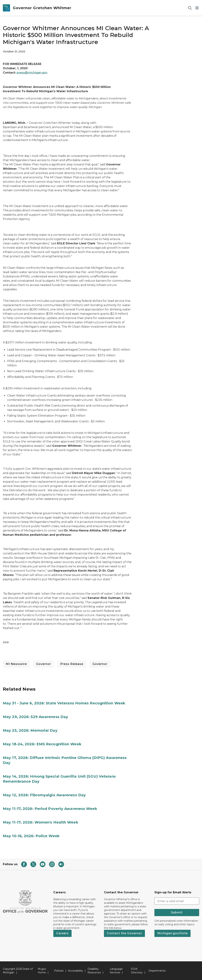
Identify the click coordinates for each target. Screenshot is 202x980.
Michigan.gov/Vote (172, 933)
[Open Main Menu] (197, 8)
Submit (177, 912)
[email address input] (177, 901)
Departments (157, 971)
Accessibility (76, 971)
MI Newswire (16, 664)
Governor (44, 664)
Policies (59, 971)
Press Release (72, 664)
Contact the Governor (124, 933)
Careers (62, 933)
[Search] (190, 8)
